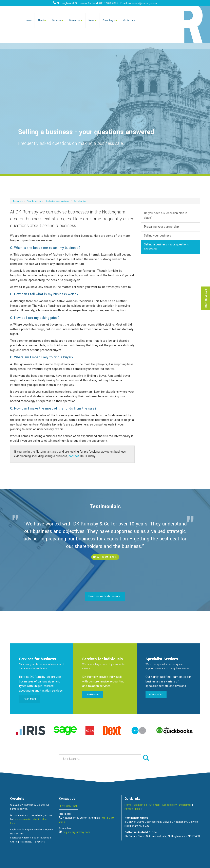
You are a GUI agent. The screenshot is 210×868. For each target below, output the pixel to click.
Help (138, 809)
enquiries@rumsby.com (142, 3)
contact (74, 456)
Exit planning (80, 201)
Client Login (110, 20)
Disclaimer (185, 805)
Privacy (129, 809)
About (42, 20)
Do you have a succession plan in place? (166, 215)
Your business (34, 201)
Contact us (129, 20)
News (92, 20)
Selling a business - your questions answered (166, 247)
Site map (155, 805)
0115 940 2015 (109, 3)
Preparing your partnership (161, 227)
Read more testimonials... (105, 596)
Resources (76, 20)
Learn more (30, 699)
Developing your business (57, 201)
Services (58, 20)
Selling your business (157, 236)
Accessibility (169, 805)
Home (29, 20)
